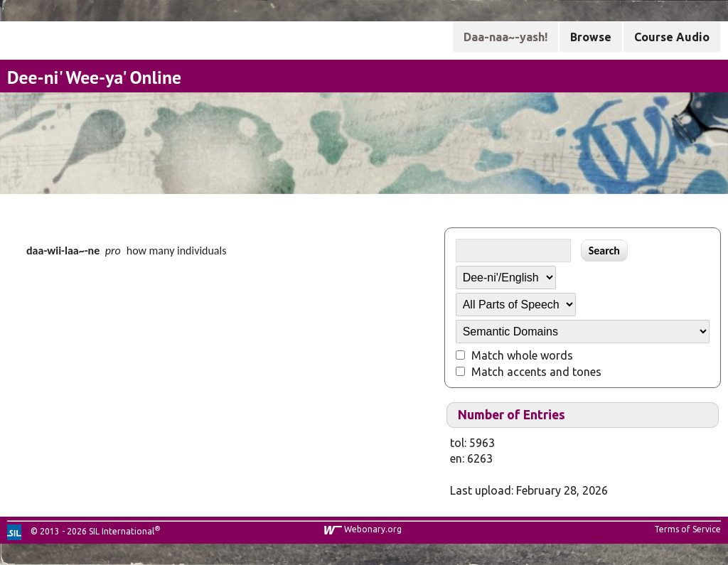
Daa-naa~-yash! (505, 37)
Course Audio (672, 37)
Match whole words (522, 355)
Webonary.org (373, 529)
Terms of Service (687, 529)
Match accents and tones (536, 372)
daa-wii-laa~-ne (63, 251)
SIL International (122, 531)
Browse (591, 37)
